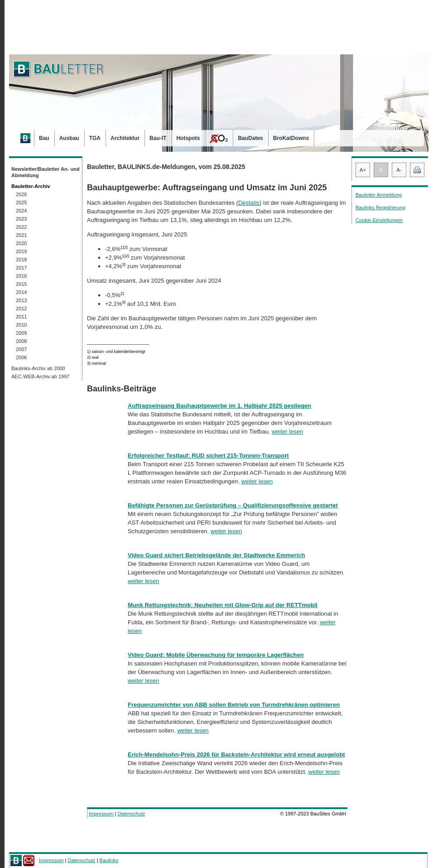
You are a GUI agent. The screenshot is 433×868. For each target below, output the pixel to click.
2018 (21, 260)
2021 (21, 235)
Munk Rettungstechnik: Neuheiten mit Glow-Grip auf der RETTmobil (223, 605)
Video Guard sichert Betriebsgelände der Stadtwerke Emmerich (216, 555)
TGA (95, 138)
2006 (21, 357)
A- (399, 170)
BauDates (250, 138)
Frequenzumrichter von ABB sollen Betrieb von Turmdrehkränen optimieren (234, 705)
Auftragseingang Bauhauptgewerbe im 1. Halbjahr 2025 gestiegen (219, 406)
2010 (21, 325)
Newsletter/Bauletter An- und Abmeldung (46, 172)
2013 (21, 300)
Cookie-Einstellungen (379, 220)
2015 (21, 284)
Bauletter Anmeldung (379, 195)
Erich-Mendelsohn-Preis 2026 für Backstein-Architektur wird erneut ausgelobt (236, 755)
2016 (21, 276)
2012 (21, 309)
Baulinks (109, 860)
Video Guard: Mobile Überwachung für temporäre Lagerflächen (216, 655)
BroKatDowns (291, 138)
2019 (21, 251)
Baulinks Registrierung (380, 207)
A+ (363, 170)
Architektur (125, 138)
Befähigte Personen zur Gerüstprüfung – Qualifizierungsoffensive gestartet (233, 505)
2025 (21, 203)
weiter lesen (287, 432)
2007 (21, 349)
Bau (44, 138)
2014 (21, 292)
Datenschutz (131, 814)
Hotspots (188, 138)
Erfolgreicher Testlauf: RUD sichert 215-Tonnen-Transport (208, 456)
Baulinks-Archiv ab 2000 (38, 368)
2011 (21, 317)
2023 (21, 219)
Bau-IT (158, 138)
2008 (21, 341)
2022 (21, 227)
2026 (21, 194)
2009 (21, 333)
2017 (21, 268)
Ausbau (69, 138)
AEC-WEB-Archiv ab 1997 (40, 376)
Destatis (249, 203)
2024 (21, 211)
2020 (21, 243)
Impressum (101, 814)
